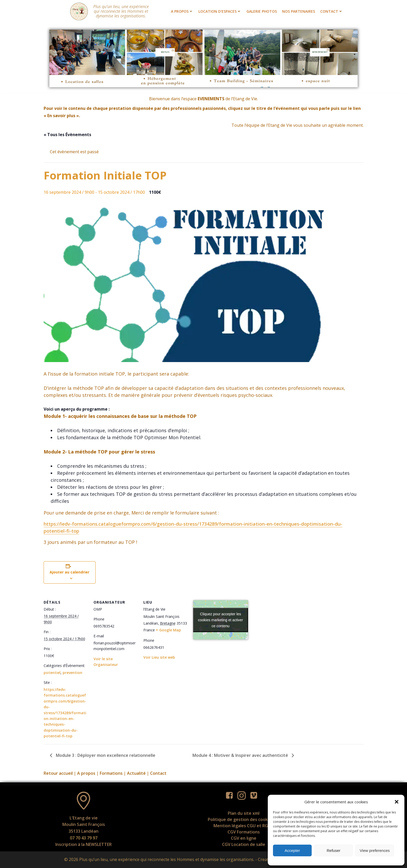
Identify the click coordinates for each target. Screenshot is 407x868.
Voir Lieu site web (159, 658)
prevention (72, 673)
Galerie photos (262, 11)
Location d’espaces (220, 11)
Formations (111, 774)
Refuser (334, 850)
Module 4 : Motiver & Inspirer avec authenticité (241, 756)
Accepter (292, 850)
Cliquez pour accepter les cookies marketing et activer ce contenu (221, 620)
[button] (397, 802)
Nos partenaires (299, 11)
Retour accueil (58, 774)
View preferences (375, 850)
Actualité (136, 774)
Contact (332, 11)
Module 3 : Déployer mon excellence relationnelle (105, 756)
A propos (182, 11)
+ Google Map (168, 630)
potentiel (52, 673)
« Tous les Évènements (67, 135)
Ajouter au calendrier (69, 573)
